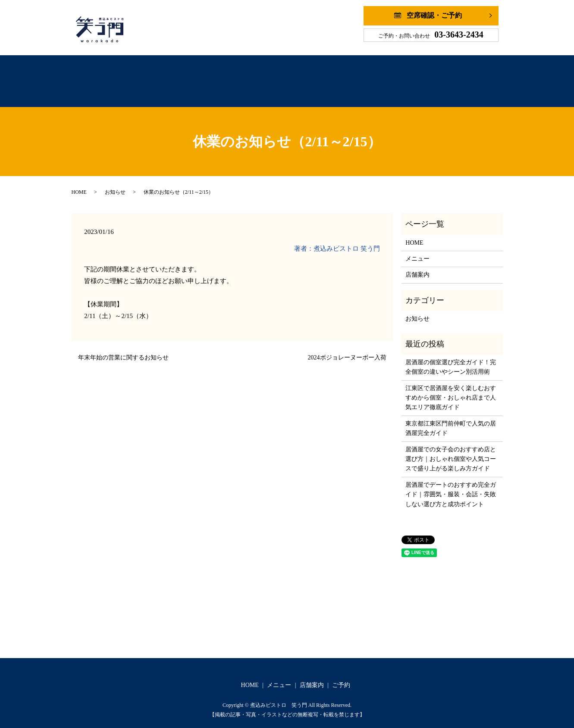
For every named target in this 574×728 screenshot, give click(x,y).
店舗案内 (317, 77)
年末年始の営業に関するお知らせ (123, 349)
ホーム (194, 77)
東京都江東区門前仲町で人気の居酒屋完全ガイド (451, 420)
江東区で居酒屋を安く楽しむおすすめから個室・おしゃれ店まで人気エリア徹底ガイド (451, 389)
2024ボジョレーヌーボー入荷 (347, 349)
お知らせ (115, 183)
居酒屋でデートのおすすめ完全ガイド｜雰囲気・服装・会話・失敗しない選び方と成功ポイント (451, 486)
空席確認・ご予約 (434, 15)
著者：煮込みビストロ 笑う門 (337, 240)
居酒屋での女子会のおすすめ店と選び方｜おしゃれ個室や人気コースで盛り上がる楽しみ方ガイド (451, 451)
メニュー (254, 77)
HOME (79, 183)
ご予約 (378, 77)
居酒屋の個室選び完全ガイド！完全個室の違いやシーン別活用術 (451, 358)
